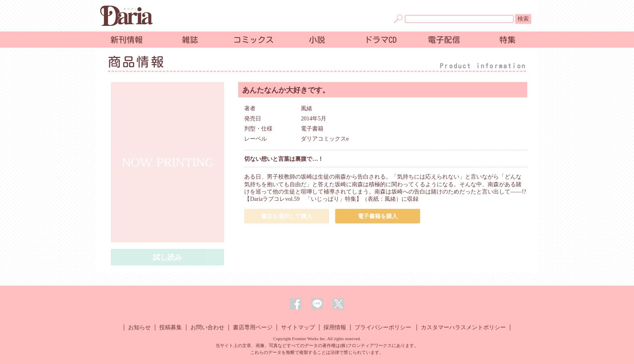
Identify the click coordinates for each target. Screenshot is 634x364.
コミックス (254, 40)
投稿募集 (171, 327)
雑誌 (190, 40)
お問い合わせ (207, 327)
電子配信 (444, 40)
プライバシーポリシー (383, 327)
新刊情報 (127, 40)
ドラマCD (380, 40)
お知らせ (139, 327)
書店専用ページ (253, 327)
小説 (317, 40)
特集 (507, 40)
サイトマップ (298, 327)
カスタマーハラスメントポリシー (463, 327)
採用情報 (335, 327)
